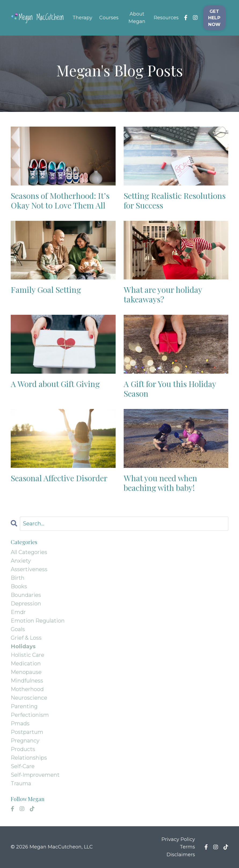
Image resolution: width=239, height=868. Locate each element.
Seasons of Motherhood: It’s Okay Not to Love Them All (60, 200)
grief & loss (26, 638)
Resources (166, 18)
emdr (18, 612)
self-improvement (35, 775)
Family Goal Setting (46, 290)
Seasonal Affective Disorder (59, 478)
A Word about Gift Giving (55, 384)
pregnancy (25, 741)
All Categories (29, 552)
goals (18, 629)
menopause (26, 672)
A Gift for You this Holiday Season (170, 389)
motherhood (27, 689)
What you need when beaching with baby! (160, 483)
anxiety (21, 561)
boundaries (26, 595)
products (23, 749)
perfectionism (30, 715)
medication (26, 664)
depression (26, 604)
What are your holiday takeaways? (163, 294)
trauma (21, 783)
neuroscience (29, 698)
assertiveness (29, 569)
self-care (23, 766)
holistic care (27, 655)
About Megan (137, 18)
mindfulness (27, 681)
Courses (109, 18)
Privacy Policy (178, 839)
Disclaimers (181, 855)
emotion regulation (38, 621)
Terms (187, 847)
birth (18, 578)
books (19, 586)
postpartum (27, 732)
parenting (24, 706)
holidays (23, 646)
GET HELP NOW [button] (214, 18)
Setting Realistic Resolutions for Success (175, 200)
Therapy (82, 18)
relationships (29, 758)
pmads (20, 723)
